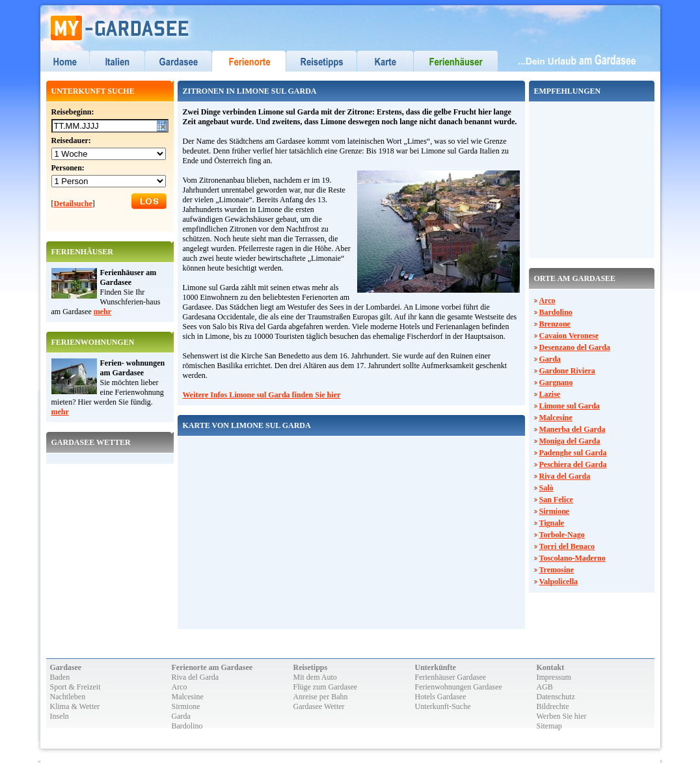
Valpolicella (559, 582)
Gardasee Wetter (319, 706)
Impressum (554, 677)
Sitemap (549, 726)
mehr (102, 312)
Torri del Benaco (567, 546)
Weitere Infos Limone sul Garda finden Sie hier (262, 395)
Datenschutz (556, 697)
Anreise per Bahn (321, 697)
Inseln (60, 716)
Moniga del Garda (570, 441)
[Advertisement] (573, 179)
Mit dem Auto (315, 677)
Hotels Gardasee (441, 697)
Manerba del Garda (572, 429)
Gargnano (556, 382)
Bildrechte (553, 706)
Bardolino (556, 312)
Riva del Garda (565, 476)
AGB (545, 687)
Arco (547, 301)
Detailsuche (73, 204)
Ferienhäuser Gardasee (451, 677)
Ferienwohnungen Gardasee (459, 687)
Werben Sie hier (562, 716)
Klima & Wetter (75, 706)
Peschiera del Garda (573, 464)
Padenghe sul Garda (573, 453)
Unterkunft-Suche (443, 706)
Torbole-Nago (562, 535)
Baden (60, 677)
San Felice (556, 500)
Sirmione (555, 511)
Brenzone (555, 324)
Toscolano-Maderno (572, 558)
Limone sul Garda (570, 406)
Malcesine (556, 418)
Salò (546, 488)
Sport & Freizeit (75, 687)
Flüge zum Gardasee (326, 687)
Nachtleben (68, 697)
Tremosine (557, 570)
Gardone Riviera (567, 371)
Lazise (550, 394)
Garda (550, 359)
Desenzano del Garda (575, 347)
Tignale (552, 523)
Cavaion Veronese (569, 336)
